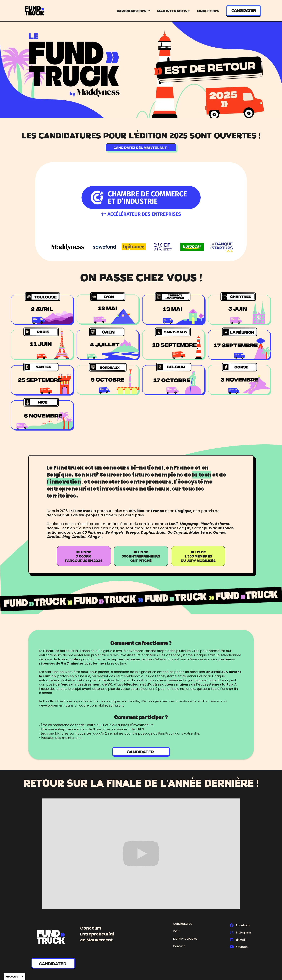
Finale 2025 (208, 11)
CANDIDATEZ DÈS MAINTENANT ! (141, 147)
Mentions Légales (185, 939)
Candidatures (183, 924)
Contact (179, 946)
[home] (35, 11)
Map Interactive (174, 11)
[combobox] (14, 976)
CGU (176, 931)
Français (12, 976)
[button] (134, 11)
